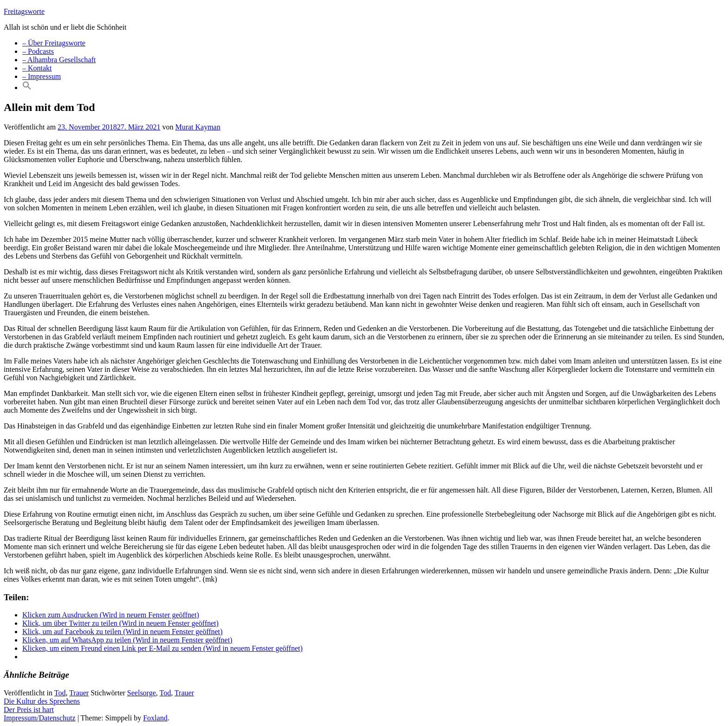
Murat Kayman (198, 127)
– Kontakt (37, 68)
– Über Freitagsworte (54, 43)
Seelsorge (142, 693)
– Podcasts (38, 51)
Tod (60, 693)
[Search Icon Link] (27, 88)
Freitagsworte (24, 11)
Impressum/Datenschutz (40, 718)
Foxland (155, 718)
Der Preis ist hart (29, 710)
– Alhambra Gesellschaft (59, 60)
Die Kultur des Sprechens (42, 701)
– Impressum (42, 76)
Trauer (79, 693)
